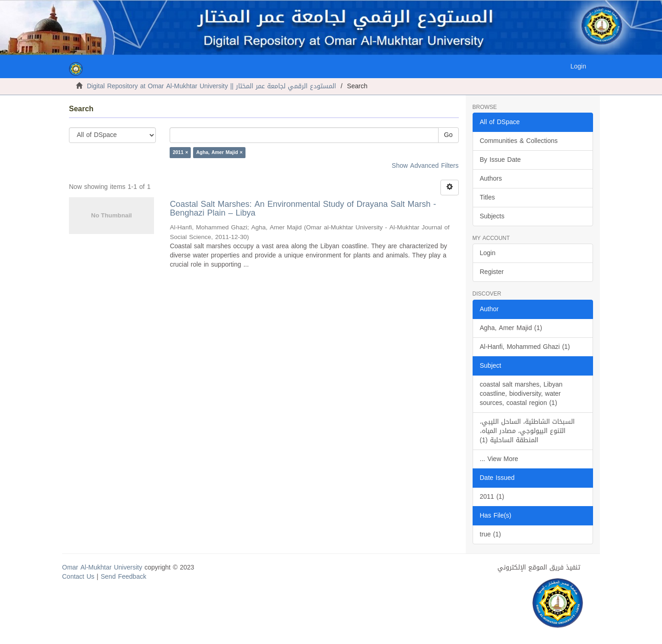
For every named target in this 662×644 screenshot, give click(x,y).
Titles (488, 197)
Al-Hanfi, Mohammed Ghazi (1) (525, 347)
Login (488, 253)
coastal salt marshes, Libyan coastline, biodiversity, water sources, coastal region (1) (521, 394)
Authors (491, 179)
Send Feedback (123, 577)
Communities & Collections (519, 141)
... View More (499, 459)
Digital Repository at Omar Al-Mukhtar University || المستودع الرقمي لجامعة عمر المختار (211, 86)
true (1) (491, 534)
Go (448, 135)
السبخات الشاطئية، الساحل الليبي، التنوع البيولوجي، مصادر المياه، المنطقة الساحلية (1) (527, 431)
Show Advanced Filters (425, 166)
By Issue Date (500, 160)
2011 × (181, 152)
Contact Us (78, 577)
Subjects (492, 216)
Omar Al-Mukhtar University (102, 567)
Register (492, 272)
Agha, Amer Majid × (220, 152)
